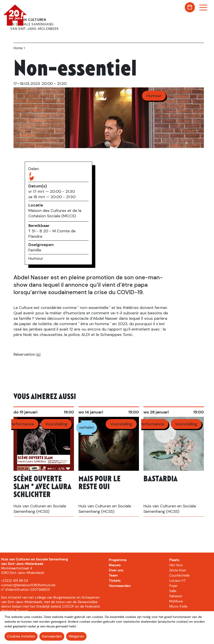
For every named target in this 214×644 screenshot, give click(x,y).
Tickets (115, 581)
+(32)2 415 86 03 (15, 581)
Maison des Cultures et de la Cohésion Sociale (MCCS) (55, 213)
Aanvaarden (52, 636)
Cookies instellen (21, 636)
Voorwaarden (120, 586)
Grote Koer (178, 570)
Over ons (116, 570)
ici (38, 354)
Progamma (118, 560)
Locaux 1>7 (177, 581)
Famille (35, 250)
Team (113, 575)
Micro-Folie (178, 606)
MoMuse (176, 601)
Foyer (173, 586)
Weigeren (76, 636)
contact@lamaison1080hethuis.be (28, 585)
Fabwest (176, 596)
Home (18, 48)
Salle (173, 591)
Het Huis (176, 565)
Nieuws (115, 565)
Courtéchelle (179, 575)
